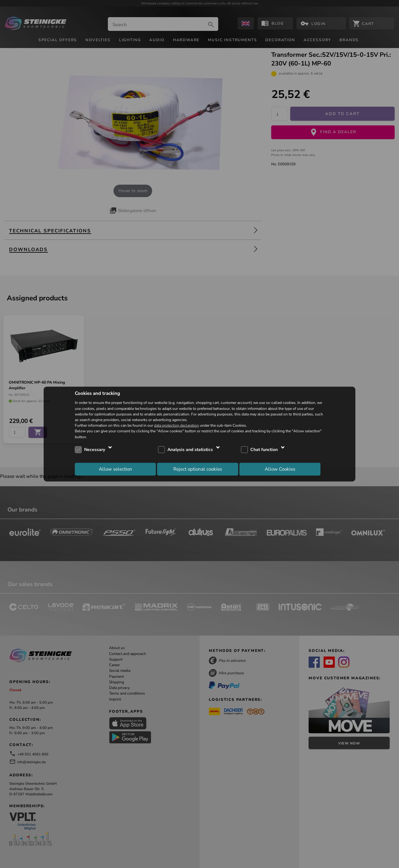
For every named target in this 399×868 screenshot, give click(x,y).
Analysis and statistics (190, 450)
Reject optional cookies (198, 469)
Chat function (264, 450)
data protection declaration (176, 425)
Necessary (95, 450)
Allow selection (115, 469)
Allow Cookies (280, 469)
